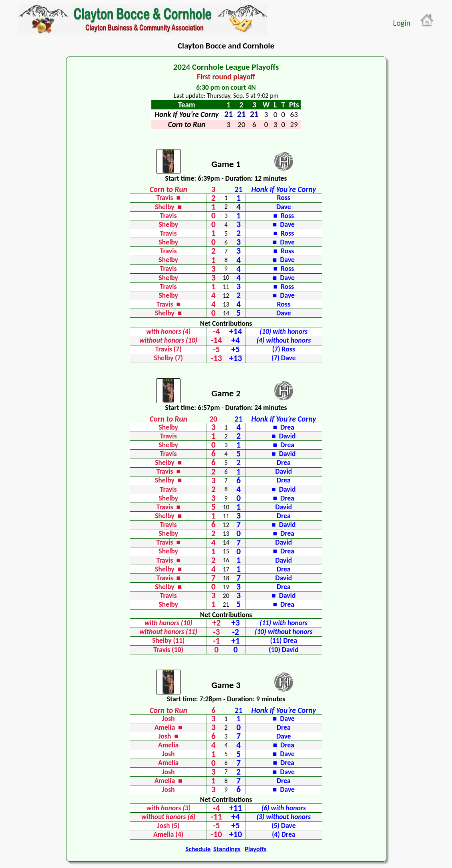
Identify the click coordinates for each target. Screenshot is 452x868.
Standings (227, 849)
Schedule (198, 849)
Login (402, 23)
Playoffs (255, 849)
